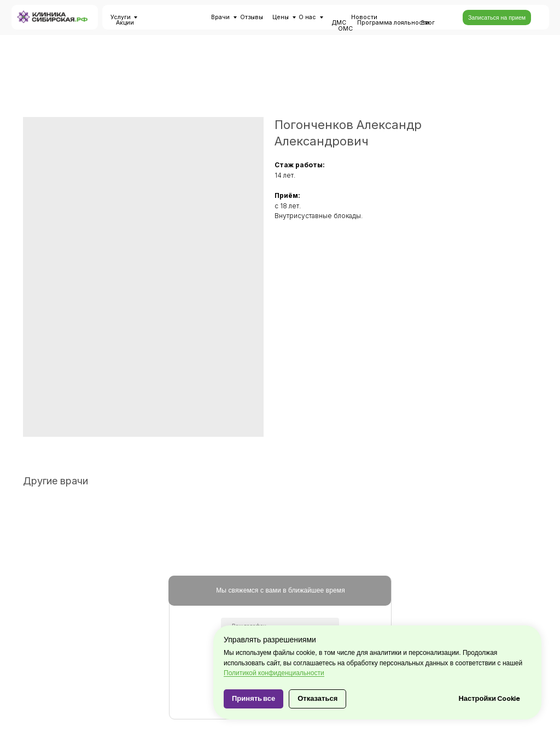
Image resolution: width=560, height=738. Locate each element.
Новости (364, 17)
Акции (125, 23)
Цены (281, 17)
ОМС (345, 29)
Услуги (121, 17)
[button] (497, 17)
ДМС (339, 23)
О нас (307, 17)
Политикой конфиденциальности (274, 673)
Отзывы (252, 17)
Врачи (220, 17)
